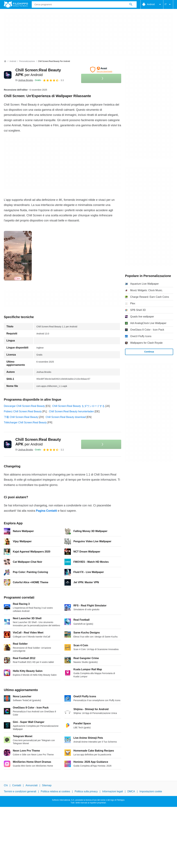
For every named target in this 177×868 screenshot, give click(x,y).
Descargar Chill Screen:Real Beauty (24, 406)
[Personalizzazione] (27, 61)
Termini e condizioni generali (20, 791)
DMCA (131, 791)
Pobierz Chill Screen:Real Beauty (23, 411)
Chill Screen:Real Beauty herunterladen (71, 411)
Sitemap (47, 785)
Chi (6, 785)
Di (24, 80)
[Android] (13, 61)
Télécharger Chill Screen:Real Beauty (25, 422)
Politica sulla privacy (86, 791)
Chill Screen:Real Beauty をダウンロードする (78, 406)
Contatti (17, 785)
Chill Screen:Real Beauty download (66, 417)
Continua (149, 352)
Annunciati (32, 785)
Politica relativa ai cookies (55, 791)
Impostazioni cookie (151, 791)
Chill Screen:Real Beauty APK (38, 442)
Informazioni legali (113, 791)
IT (168, 4)
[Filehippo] (16, 4)
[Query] (84, 4)
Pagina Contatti (46, 511)
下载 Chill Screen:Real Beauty (21, 417)
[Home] (5, 61)
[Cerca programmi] (131, 4)
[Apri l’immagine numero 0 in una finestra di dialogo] (18, 256)
